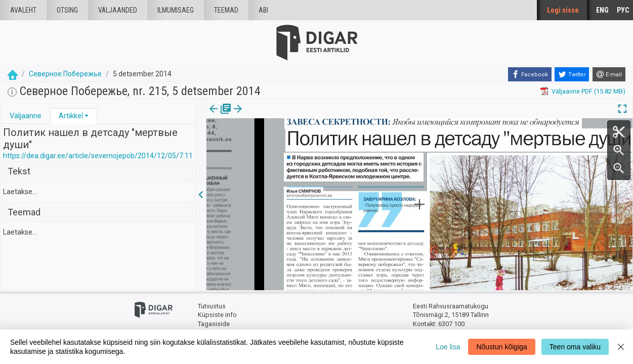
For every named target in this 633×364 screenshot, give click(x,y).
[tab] (26, 116)
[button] (87, 116)
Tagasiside (214, 324)
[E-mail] (609, 74)
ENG (602, 10)
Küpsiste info (217, 315)
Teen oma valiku (575, 347)
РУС (623, 10)
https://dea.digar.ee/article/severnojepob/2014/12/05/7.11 (98, 156)
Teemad (226, 10)
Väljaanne (26, 116)
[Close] (621, 347)
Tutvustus (212, 306)
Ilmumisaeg (176, 10)
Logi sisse (563, 10)
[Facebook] (530, 74)
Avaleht (23, 10)
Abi (263, 10)
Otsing (67, 10)
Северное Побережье (65, 74)
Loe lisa (448, 347)
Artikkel (71, 116)
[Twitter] (572, 74)
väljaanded (118, 10)
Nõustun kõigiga (501, 347)
